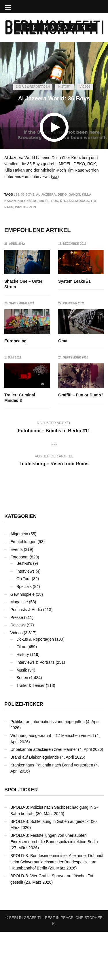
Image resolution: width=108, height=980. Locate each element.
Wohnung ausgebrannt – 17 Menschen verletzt (52, 736)
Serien (22, 678)
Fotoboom (19, 557)
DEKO (62, 194)
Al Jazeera (46, 194)
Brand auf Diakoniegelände (35, 757)
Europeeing (15, 341)
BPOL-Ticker (21, 790)
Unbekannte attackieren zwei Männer (44, 749)
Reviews (18, 625)
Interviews (25, 571)
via (55, 176)
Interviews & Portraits (35, 662)
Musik (22, 670)
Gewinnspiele (22, 594)
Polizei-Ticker (24, 704)
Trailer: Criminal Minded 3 (20, 398)
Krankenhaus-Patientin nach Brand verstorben (52, 765)
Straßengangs (74, 201)
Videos (85, 87)
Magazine (19, 602)
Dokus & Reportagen (33, 87)
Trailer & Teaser (31, 685)
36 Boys (28, 194)
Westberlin (25, 207)
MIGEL (44, 201)
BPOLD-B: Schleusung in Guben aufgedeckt (50, 821)
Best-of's (24, 563)
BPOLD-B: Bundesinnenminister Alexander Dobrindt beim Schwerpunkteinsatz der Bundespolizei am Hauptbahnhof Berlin (57, 862)
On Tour (24, 579)
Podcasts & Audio (26, 610)
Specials (24, 586)
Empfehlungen (23, 542)
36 (18, 194)
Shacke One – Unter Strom (23, 284)
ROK (55, 201)
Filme (21, 647)
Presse (17, 617)
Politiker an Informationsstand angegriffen (48, 722)
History (65, 87)
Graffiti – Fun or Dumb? (81, 395)
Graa (63, 341)
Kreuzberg (28, 201)
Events (17, 549)
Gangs (74, 194)
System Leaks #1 (74, 281)
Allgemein (19, 534)
